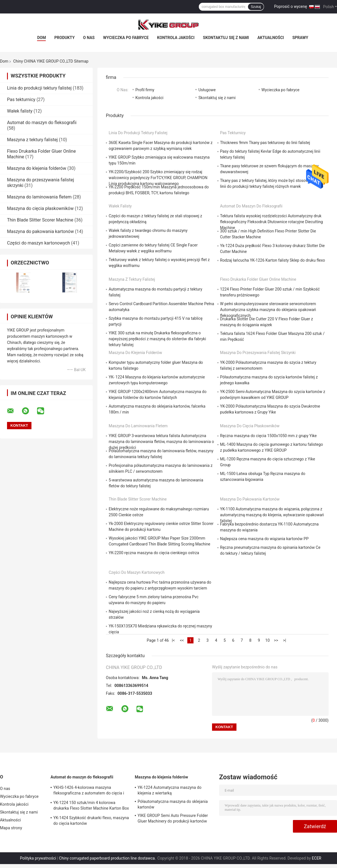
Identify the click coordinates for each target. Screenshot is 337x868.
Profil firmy (145, 90)
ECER (316, 858)
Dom (41, 38)
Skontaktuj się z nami (226, 38)
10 (268, 640)
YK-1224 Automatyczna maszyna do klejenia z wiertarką (169, 790)
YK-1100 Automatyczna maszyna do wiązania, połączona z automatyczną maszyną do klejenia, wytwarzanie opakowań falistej (272, 515)
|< (173, 640)
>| (285, 640)
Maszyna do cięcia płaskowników (40, 208)
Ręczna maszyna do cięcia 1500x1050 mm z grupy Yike (268, 436)
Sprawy (300, 38)
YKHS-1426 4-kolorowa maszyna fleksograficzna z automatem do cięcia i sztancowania (89, 791)
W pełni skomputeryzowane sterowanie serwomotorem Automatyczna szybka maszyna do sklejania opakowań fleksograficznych (268, 310)
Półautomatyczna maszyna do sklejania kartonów (173, 804)
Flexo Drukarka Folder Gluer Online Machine (258, 279)
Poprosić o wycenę (291, 6)
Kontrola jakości (176, 38)
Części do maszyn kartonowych (38, 243)
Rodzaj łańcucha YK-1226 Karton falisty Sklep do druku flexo (273, 260)
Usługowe (207, 90)
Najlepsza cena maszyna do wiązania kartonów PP (264, 539)
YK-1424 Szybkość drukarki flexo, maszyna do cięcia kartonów (91, 821)
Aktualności (270, 38)
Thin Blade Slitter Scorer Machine (40, 220)
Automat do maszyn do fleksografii (42, 123)
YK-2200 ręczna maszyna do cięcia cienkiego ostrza (154, 553)
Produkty (64, 38)
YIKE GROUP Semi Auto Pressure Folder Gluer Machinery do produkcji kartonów (173, 818)
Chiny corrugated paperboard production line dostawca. (108, 858)
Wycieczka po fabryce (126, 38)
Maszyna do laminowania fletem (39, 197)
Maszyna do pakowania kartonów (40, 231)
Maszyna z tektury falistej (32, 140)
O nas (89, 38)
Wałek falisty (20, 111)
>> (276, 640)
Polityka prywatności (38, 858)
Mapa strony (11, 828)
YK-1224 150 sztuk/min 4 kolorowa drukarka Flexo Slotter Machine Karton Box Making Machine (91, 806)
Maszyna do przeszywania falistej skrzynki (258, 353)
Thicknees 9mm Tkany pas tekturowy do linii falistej (265, 143)
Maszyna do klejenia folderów (37, 168)
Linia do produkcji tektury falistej (39, 88)
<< (182, 640)
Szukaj (256, 7)
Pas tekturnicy (21, 100)
